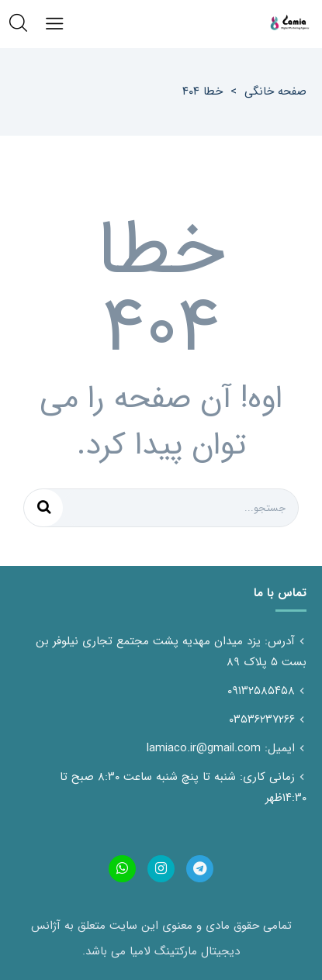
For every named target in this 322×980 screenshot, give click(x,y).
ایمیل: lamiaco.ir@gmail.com (221, 748)
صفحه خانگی (275, 91)
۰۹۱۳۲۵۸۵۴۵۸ (261, 691)
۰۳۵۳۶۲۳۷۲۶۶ (262, 719)
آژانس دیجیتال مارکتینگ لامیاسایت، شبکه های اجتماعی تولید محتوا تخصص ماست (289, 23)
